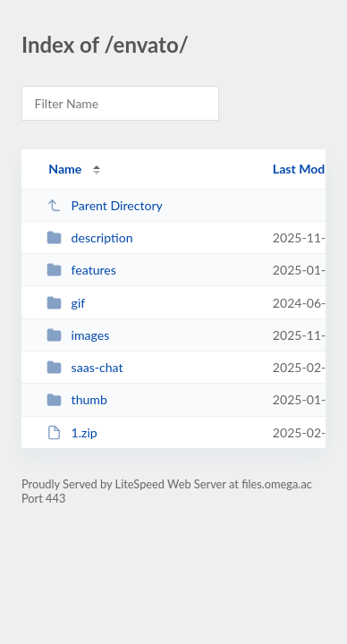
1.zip (72, 432)
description (89, 237)
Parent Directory (105, 205)
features (81, 270)
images (78, 335)
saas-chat (85, 367)
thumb (77, 399)
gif (66, 303)
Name (65, 169)
